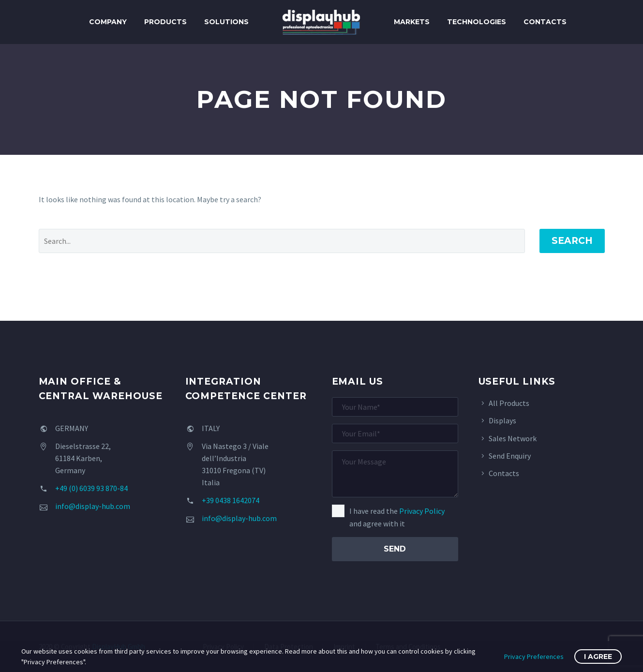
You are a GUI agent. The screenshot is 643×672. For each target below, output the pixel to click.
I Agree (598, 657)
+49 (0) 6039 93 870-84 (91, 488)
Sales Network (513, 438)
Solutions (226, 22)
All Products (509, 403)
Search (572, 241)
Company (108, 22)
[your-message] (395, 474)
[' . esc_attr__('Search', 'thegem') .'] (282, 241)
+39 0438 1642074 (231, 500)
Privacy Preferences (534, 657)
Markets (412, 22)
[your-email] (395, 433)
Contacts (545, 22)
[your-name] (395, 407)
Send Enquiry (510, 456)
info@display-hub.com (93, 506)
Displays (502, 420)
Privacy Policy (422, 511)
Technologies (477, 22)
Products (165, 22)
